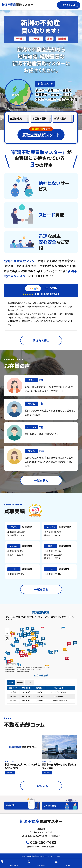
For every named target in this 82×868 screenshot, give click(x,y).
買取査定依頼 (9, 863)
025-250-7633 (41, 842)
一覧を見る (41, 480)
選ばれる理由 (41, 340)
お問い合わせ (36, 863)
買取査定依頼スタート (41, 133)
